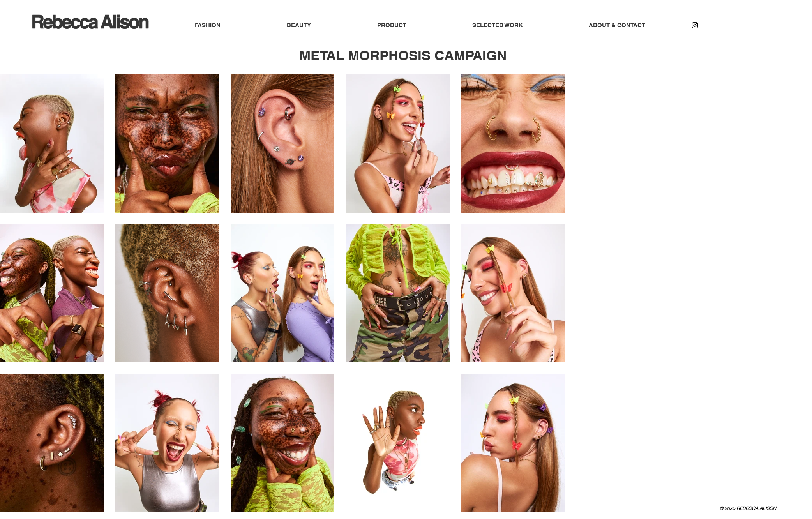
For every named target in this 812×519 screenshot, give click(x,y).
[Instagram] (695, 25)
